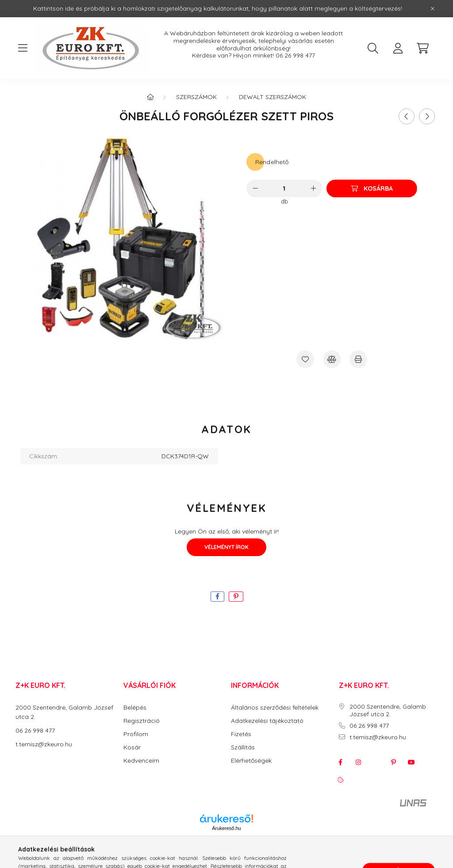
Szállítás (243, 747)
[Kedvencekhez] (305, 359)
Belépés (135, 708)
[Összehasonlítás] (332, 359)
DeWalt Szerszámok (273, 97)
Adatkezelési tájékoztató (267, 721)
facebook (341, 762)
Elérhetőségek (251, 761)
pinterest (394, 762)
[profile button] (398, 48)
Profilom (136, 734)
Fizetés (241, 734)
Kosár (132, 747)
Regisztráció (142, 721)
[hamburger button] (23, 48)
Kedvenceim (141, 761)
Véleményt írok (226, 547)
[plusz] (313, 188)
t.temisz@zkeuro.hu (44, 744)
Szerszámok (196, 97)
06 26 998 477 (295, 56)
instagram (358, 762)
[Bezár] (433, 9)
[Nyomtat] (358, 359)
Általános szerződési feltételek (275, 708)
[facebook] (217, 597)
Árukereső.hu (226, 828)
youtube (411, 762)
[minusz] (255, 188)
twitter (376, 762)
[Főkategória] (150, 97)
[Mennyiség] (284, 188)
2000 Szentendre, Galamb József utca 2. (388, 711)
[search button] (373, 48)
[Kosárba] (372, 188)
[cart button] (422, 48)
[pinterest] (236, 597)
